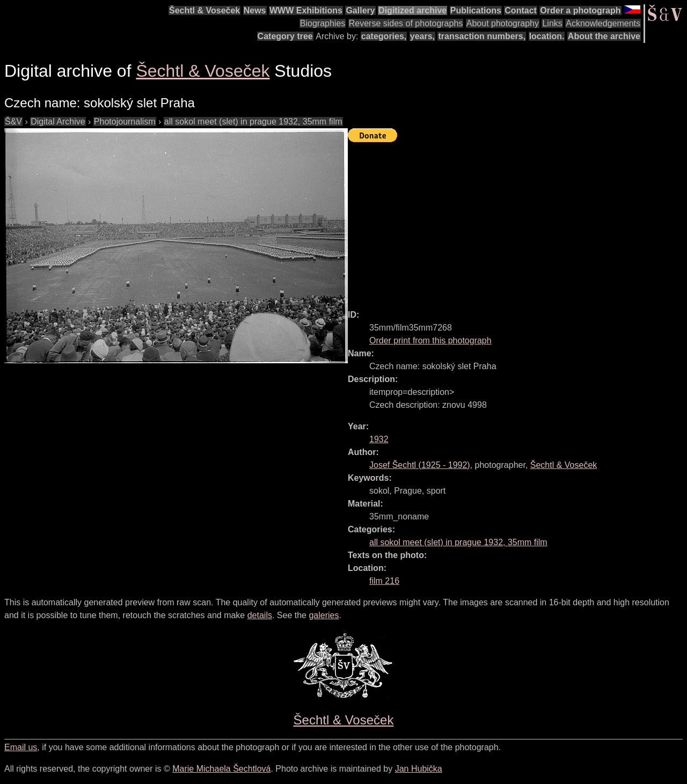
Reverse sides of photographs (406, 23)
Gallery (360, 10)
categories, (384, 36)
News (255, 10)
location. (547, 36)
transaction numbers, (482, 36)
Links (552, 23)
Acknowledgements (603, 23)
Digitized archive (412, 10)
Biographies (323, 23)
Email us (21, 747)
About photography (503, 23)
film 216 (384, 581)
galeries (324, 615)
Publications (476, 10)
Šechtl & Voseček (204, 10)
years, (422, 36)
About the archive (604, 36)
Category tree (285, 36)
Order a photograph (580, 10)
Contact (521, 10)
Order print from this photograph (430, 340)
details (260, 615)
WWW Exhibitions (306, 10)
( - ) (420, 465)
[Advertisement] (517, 221)
